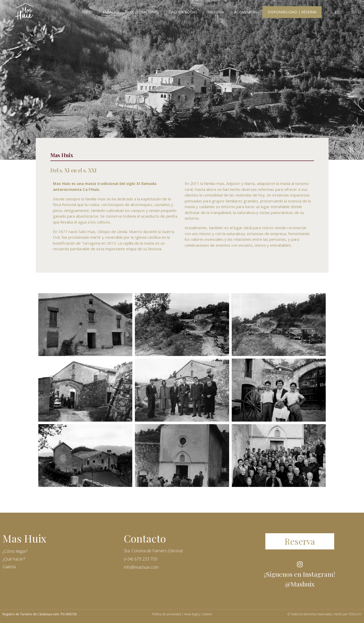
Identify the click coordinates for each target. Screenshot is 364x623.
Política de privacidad (166, 614)
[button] (300, 541)
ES (337, 12)
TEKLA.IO (355, 614)
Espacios (111, 12)
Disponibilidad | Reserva (292, 12)
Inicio (87, 12)
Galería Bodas (183, 12)
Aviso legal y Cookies (198, 614)
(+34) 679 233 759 (141, 559)
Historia (216, 12)
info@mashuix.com (141, 567)
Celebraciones (144, 12)
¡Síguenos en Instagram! (300, 574)
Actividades (246, 12)
